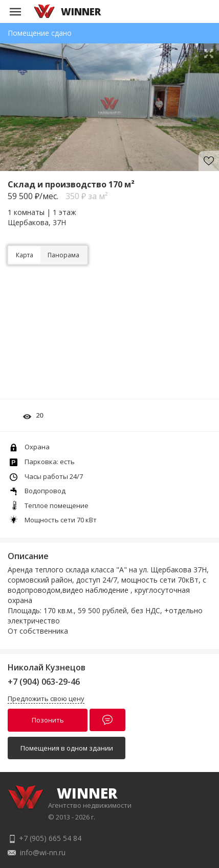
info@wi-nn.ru (43, 852)
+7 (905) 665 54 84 (50, 838)
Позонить (48, 720)
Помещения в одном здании (67, 748)
